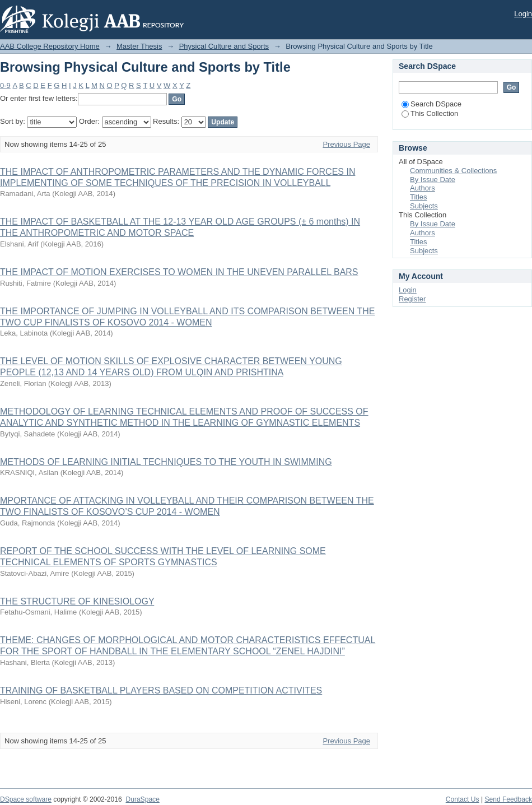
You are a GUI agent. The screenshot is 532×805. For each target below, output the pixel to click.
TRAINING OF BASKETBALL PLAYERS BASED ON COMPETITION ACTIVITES (161, 690)
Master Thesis (139, 46)
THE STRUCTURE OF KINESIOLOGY (77, 601)
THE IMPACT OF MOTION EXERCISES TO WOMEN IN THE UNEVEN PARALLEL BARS (179, 272)
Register (412, 299)
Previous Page (346, 144)
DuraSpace (142, 799)
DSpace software (26, 799)
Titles (419, 197)
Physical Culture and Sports (224, 46)
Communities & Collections (453, 171)
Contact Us (463, 799)
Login (523, 14)
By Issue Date (433, 180)
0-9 (5, 85)
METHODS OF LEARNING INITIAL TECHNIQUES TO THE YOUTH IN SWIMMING (166, 462)
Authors (423, 188)
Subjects (424, 206)
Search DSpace (431, 104)
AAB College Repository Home (50, 46)
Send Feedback (508, 799)
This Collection (430, 113)
